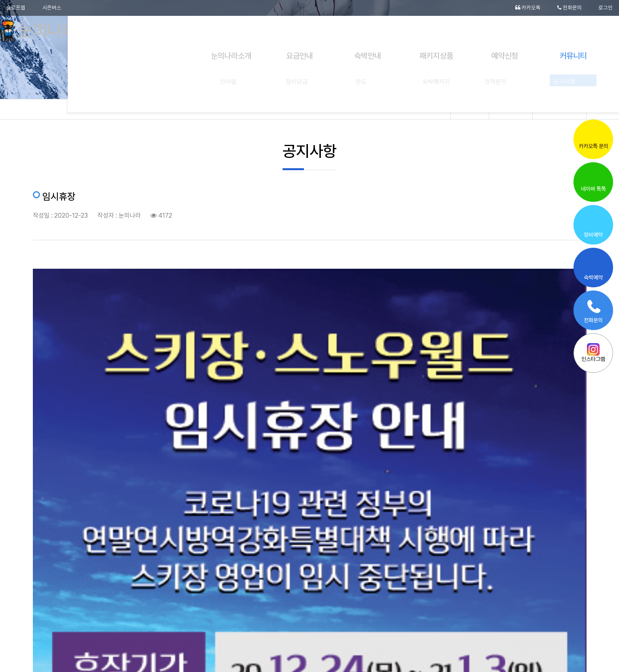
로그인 (606, 8)
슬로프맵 (16, 8)
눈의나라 (45, 32)
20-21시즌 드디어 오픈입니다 (518, 541)
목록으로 (309, 576)
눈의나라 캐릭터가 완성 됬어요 (109, 541)
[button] (552, 630)
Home (475, 109)
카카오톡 (527, 8)
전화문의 (569, 8)
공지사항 (560, 109)
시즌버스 (52, 8)
